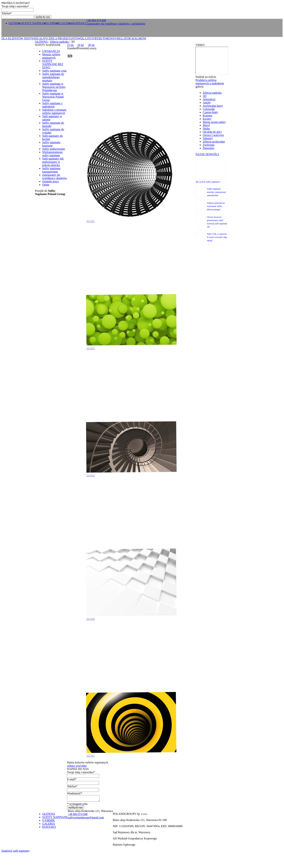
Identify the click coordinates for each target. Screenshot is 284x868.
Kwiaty (207, 119)
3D (204, 96)
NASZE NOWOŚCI (207, 154)
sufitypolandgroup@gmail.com (86, 819)
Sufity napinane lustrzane (51, 144)
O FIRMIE (53, 23)
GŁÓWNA (15, 23)
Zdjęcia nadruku (59, 42)
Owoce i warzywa (213, 135)
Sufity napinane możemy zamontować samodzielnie (216, 192)
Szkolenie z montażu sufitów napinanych (54, 111)
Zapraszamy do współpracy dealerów (55, 176)
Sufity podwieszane (54, 149)
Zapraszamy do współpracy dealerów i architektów (116, 24)
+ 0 (96, 20)
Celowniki (209, 109)
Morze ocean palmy (214, 122)
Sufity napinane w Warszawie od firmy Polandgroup (54, 87)
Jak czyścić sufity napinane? (208, 182)
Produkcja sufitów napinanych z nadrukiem (210, 82)
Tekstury (208, 138)
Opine (46, 185)
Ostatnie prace (51, 181)
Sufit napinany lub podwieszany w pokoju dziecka (53, 162)
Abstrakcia (209, 99)
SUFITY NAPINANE (34, 23)
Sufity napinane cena (54, 71)
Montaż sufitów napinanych (51, 56)
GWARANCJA (51, 51)
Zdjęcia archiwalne (214, 142)
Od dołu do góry (212, 132)
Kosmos (207, 116)
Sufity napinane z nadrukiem (52, 105)
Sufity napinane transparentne (51, 170)
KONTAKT (79, 23)
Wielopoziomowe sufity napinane (52, 154)
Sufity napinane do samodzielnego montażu (53, 77)
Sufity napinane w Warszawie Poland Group (53, 97)
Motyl (206, 125)
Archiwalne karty (213, 106)
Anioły (207, 102)
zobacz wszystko (77, 766)
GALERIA (66, 23)
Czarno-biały (210, 112)
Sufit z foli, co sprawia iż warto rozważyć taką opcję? (217, 237)
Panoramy (209, 148)
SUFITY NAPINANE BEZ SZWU (53, 64)
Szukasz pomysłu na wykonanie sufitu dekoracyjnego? (216, 206)
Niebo (206, 129)
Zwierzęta (208, 145)
